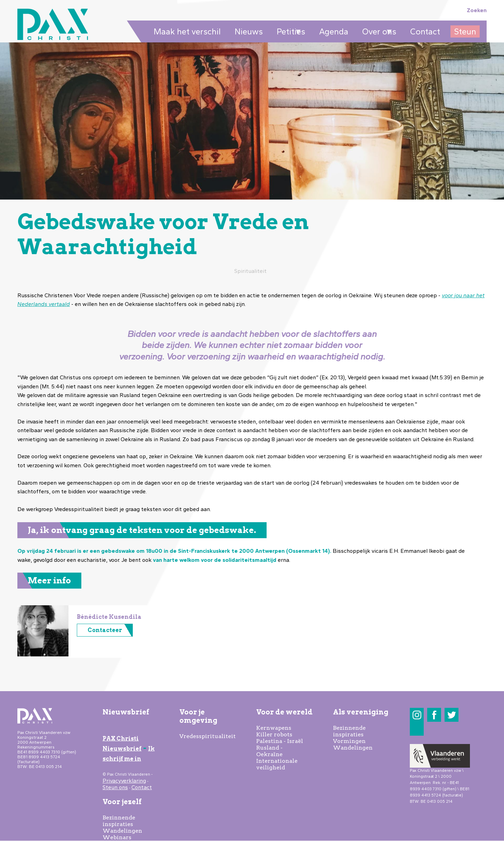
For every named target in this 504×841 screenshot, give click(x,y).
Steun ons (115, 787)
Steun (465, 31)
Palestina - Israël (280, 741)
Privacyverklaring (124, 781)
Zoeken (477, 10)
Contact (425, 31)
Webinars (117, 837)
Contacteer (105, 630)
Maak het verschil (187, 31)
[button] (43, 654)
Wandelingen (122, 831)
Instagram (417, 715)
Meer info (49, 580)
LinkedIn (417, 729)
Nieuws (249, 31)
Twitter (452, 715)
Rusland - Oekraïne (269, 751)
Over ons (377, 32)
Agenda (334, 31)
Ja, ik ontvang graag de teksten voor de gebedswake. (142, 530)
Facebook (434, 715)
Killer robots (274, 734)
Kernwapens (274, 728)
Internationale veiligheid (277, 764)
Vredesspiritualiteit (208, 736)
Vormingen (349, 741)
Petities (289, 32)
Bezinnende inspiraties (119, 821)
